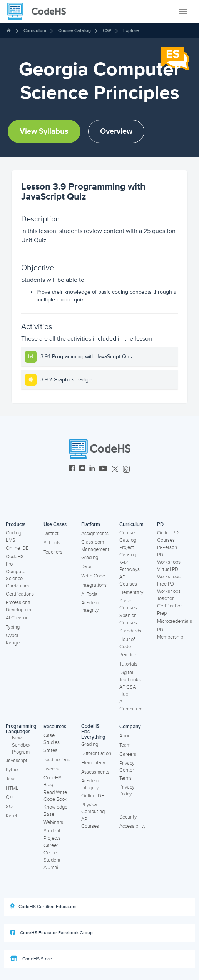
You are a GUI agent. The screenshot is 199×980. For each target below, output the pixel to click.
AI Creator (17, 618)
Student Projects (52, 834)
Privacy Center (127, 767)
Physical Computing (93, 808)
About (126, 736)
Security (128, 817)
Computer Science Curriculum (17, 579)
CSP (107, 31)
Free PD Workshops (169, 588)
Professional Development (20, 606)
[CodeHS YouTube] (103, 469)
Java (11, 779)
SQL (11, 807)
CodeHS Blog (53, 781)
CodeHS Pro (15, 560)
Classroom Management (95, 546)
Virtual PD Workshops (169, 573)
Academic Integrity (92, 606)
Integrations (94, 585)
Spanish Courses (128, 619)
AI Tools (89, 594)
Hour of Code (127, 643)
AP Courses (128, 581)
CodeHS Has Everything (93, 732)
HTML (12, 788)
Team (125, 745)
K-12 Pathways (130, 566)
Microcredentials (175, 621)
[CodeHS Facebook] (72, 469)
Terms (125, 778)
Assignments (95, 534)
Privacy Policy (127, 791)
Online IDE (17, 548)
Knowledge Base (55, 811)
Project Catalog (128, 551)
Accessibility (132, 826)
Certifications (20, 594)
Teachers (53, 552)
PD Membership (170, 633)
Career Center (51, 849)
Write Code (93, 576)
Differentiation (96, 754)
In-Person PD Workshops (169, 555)
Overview (116, 131)
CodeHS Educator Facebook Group (52, 933)
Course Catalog (74, 31)
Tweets (51, 769)
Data (86, 567)
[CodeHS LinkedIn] (92, 469)
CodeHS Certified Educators (43, 907)
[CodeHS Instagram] (82, 469)
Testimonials (57, 760)
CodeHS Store (31, 959)
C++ (10, 797)
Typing (13, 627)
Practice (128, 655)
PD (160, 524)
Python (13, 770)
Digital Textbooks (130, 676)
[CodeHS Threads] (126, 469)
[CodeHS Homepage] (40, 12)
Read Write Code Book (55, 796)
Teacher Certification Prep (170, 606)
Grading (90, 557)
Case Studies (52, 739)
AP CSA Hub (128, 691)
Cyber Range (13, 639)
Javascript (17, 760)
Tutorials (128, 664)
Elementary (131, 592)
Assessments (95, 772)
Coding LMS (13, 537)
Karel (11, 816)
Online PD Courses (168, 537)
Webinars (53, 822)
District (51, 534)
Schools (52, 543)
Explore (131, 31)
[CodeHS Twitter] (115, 469)
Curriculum (35, 31)
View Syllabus (44, 131)
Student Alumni (52, 864)
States (50, 750)
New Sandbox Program (18, 745)
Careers (128, 754)
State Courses (128, 605)
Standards (130, 631)
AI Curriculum (131, 705)
